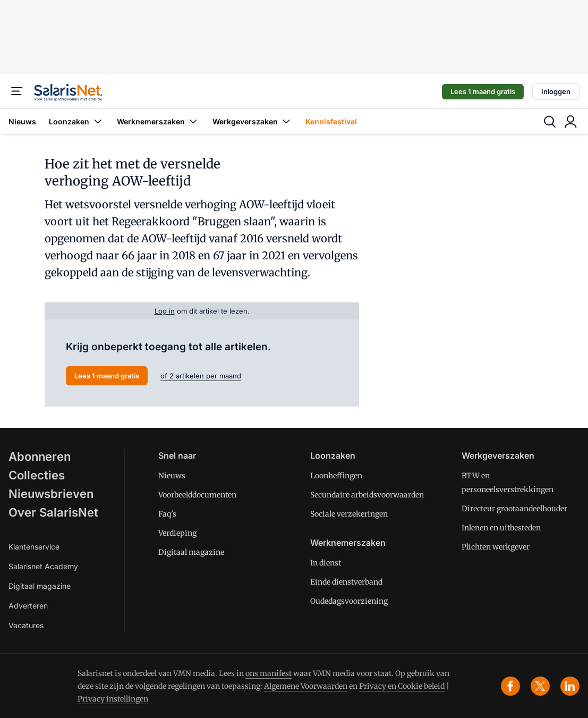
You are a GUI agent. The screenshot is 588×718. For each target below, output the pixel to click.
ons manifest (269, 673)
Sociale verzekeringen (349, 514)
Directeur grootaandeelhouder (514, 509)
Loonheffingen (336, 476)
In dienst (326, 563)
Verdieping (177, 533)
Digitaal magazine (40, 586)
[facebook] (510, 686)
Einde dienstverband (346, 582)
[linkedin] (570, 686)
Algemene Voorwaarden (306, 686)
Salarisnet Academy (43, 566)
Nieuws (22, 121)
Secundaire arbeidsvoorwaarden (367, 495)
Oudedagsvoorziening (349, 601)
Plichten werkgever (496, 547)
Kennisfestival (331, 121)
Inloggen (556, 91)
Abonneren (40, 457)
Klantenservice (34, 547)
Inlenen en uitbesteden (501, 528)
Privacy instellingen (113, 699)
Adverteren (28, 606)
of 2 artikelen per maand (201, 376)
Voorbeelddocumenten (197, 495)
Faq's (167, 514)
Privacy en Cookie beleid (402, 686)
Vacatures (26, 625)
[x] (540, 686)
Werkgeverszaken (253, 121)
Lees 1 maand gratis (483, 91)
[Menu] (17, 91)
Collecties (37, 475)
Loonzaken (76, 121)
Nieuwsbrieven (51, 494)
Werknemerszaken (158, 121)
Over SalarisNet (53, 512)
